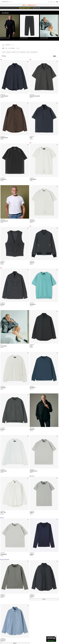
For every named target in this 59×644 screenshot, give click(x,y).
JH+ (13, 45)
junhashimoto (8, 45)
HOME (3, 48)
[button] (2, 27)
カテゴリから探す (12, 48)
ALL (3, 45)
